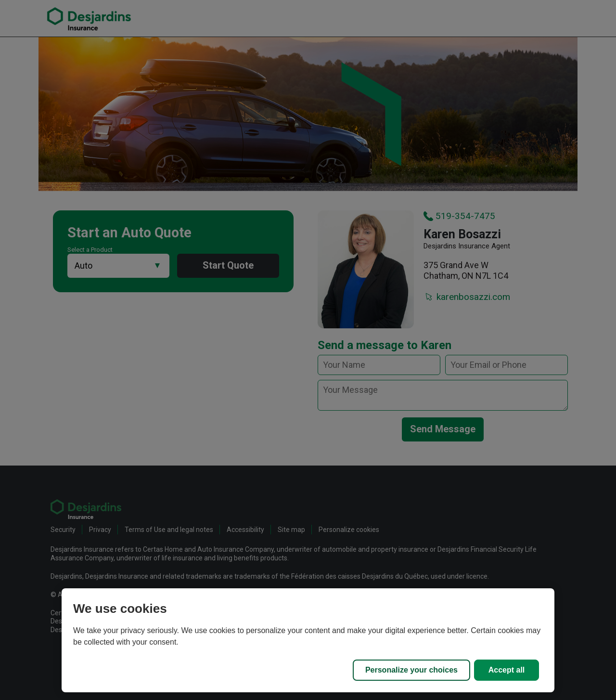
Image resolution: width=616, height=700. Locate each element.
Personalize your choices (411, 670)
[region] (308, 640)
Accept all (507, 670)
